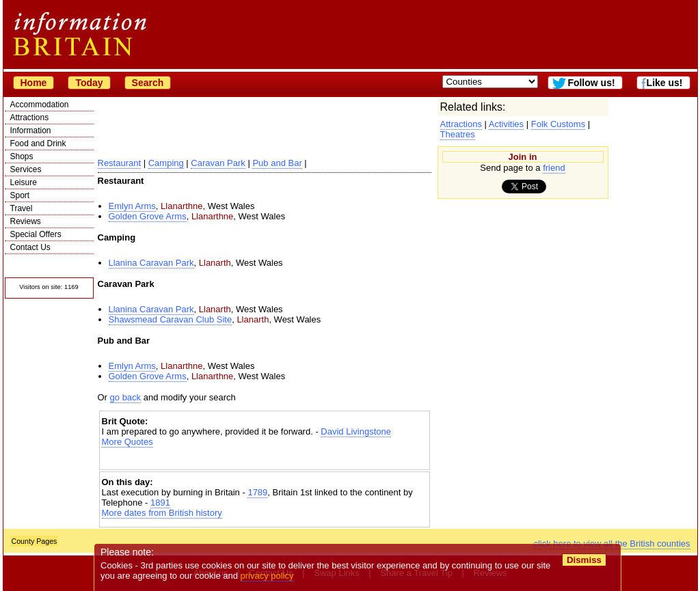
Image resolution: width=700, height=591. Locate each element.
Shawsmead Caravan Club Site (171, 319)
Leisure (24, 182)
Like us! (665, 83)
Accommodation (40, 105)
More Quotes (127, 442)
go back (126, 397)
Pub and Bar (277, 163)
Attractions (30, 118)
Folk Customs (558, 124)
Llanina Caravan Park (151, 263)
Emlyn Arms (132, 206)
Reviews (26, 221)
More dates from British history (162, 513)
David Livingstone (356, 431)
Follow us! (591, 83)
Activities (506, 124)
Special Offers (36, 234)
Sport (20, 195)
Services (26, 169)
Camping (166, 163)
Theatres (458, 134)
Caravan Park (218, 163)
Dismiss (584, 560)
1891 (160, 503)
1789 (257, 492)
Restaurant (120, 163)
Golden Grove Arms (148, 216)
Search (148, 83)
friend (554, 168)
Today (89, 83)
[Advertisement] (265, 459)
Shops (22, 156)
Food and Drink (38, 143)
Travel (22, 208)
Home (34, 83)
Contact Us (30, 247)
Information (31, 130)
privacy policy (267, 576)
